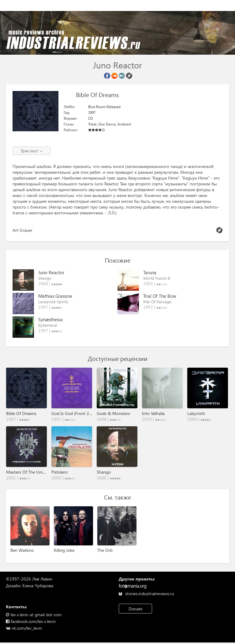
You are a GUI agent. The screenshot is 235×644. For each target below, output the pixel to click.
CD (90, 118)
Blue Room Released (104, 107)
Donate (135, 609)
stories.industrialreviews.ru (146, 593)
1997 (92, 113)
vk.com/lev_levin (24, 628)
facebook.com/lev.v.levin (31, 621)
